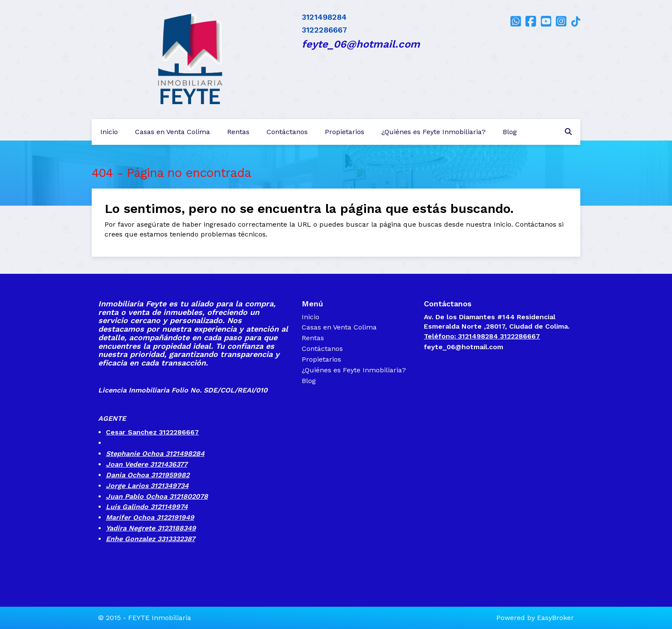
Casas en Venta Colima (172, 132)
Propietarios (345, 132)
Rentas (238, 132)
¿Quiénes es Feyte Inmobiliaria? (433, 132)
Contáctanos (287, 132)
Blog (510, 132)
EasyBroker (555, 618)
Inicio (109, 132)
